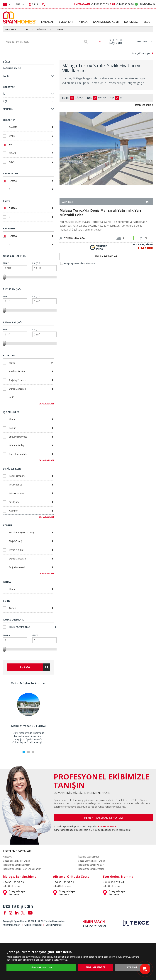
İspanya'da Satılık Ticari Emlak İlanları (22, 869)
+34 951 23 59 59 (91, 4)
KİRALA (83, 22)
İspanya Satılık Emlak (89, 857)
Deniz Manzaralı (31, 389)
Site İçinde (31, 502)
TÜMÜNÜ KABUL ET (41, 968)
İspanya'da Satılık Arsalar (91, 869)
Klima (31, 419)
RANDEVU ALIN (147, 4)
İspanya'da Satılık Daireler (16, 865)
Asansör (31, 511)
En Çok (44, 266)
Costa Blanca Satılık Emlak (91, 861)
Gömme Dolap (31, 445)
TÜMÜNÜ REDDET (95, 967)
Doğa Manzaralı (31, 567)
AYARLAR (132, 967)
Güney (31, 608)
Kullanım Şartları (12, 925)
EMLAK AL (47, 22)
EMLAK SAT (66, 22)
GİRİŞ (35, 4)
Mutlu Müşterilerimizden (28, 683)
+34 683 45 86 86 (122, 4)
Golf (31, 397)
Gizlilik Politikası (33, 925)
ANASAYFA (10, 30)
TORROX (59, 30)
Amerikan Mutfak (31, 454)
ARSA (31, 162)
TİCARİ (31, 153)
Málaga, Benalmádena (20, 877)
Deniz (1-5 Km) (31, 550)
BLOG (147, 22)
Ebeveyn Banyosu (31, 437)
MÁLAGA (41, 30)
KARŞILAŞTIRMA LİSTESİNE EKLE (78, 263)
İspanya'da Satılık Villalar (91, 865)
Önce (44, 638)
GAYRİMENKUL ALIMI (106, 22)
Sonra (15, 638)
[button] (150, 161)
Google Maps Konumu (17, 893)
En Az (15, 266)
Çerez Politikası (54, 925)
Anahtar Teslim (31, 371)
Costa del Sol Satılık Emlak (16, 861)
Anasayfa (8, 857)
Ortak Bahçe (31, 485)
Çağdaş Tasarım (31, 380)
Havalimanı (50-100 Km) (31, 533)
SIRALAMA (142, 42)
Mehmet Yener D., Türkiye (29, 726)
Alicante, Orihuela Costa (71, 877)
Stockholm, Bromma (118, 877)
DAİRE (31, 136)
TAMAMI (31, 127)
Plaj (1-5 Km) (31, 541)
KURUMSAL (131, 22)
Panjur (31, 428)
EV (27, 30)
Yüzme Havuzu (31, 493)
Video (31, 363)
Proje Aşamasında (32, 627)
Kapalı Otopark (31, 476)
